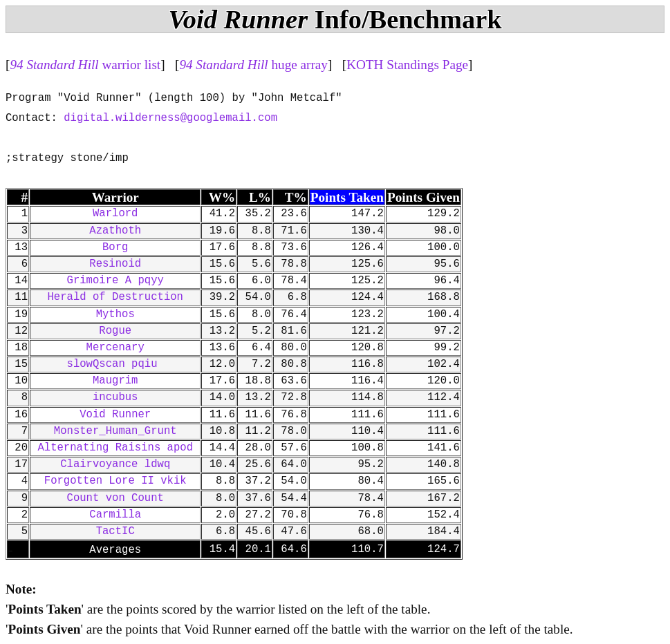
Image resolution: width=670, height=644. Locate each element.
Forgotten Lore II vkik (115, 481)
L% (260, 197)
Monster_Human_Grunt (115, 431)
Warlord (115, 214)
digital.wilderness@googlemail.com (170, 118)
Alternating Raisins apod (115, 448)
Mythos (115, 314)
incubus (115, 397)
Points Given (424, 197)
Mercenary (115, 348)
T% (296, 197)
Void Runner (115, 415)
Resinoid (115, 264)
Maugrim (115, 381)
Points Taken (347, 197)
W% (222, 197)
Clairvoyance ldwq (115, 464)
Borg (115, 247)
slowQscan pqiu (115, 364)
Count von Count (115, 498)
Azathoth (115, 231)
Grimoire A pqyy (115, 281)
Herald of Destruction (115, 297)
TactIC (115, 531)
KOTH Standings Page (407, 65)
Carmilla (115, 515)
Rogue (115, 331)
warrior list (85, 65)
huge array (253, 65)
